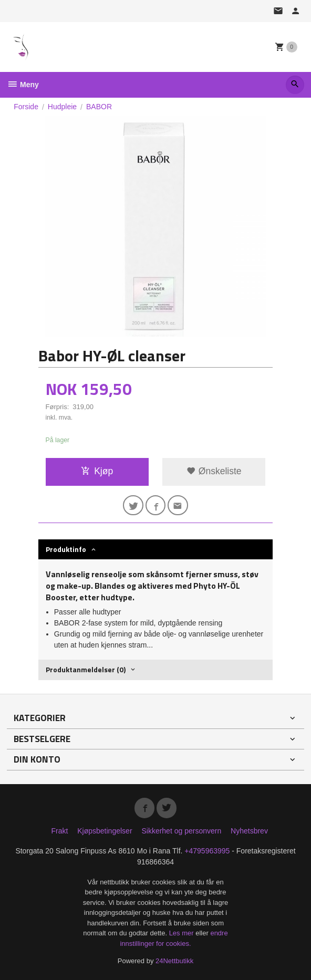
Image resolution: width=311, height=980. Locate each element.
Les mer (183, 933)
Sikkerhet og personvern (181, 831)
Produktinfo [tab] (66, 549)
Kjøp (97, 471)
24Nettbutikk (174, 961)
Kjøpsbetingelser (105, 831)
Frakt (59, 831)
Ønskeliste (214, 471)
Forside (26, 107)
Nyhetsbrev (249, 831)
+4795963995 (207, 851)
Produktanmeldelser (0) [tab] (86, 669)
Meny (23, 85)
